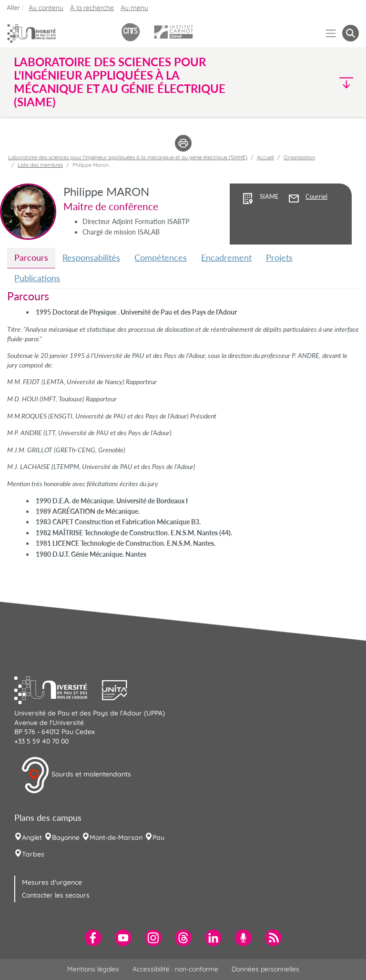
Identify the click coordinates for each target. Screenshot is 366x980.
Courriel (316, 197)
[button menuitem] (351, 33)
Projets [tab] (279, 257)
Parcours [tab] (31, 257)
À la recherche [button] (92, 8)
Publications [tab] (37, 278)
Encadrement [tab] (226, 257)
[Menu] (331, 33)
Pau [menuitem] (158, 837)
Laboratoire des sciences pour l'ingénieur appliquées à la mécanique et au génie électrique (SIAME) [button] (120, 82)
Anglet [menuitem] (32, 837)
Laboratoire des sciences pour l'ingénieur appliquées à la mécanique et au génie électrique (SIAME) (128, 157)
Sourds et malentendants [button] (76, 775)
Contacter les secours (56, 895)
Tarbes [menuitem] (33, 854)
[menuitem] (93, 938)
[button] (317, 82)
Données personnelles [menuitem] (265, 969)
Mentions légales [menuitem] (93, 969)
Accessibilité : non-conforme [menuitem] (175, 969)
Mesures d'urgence (52, 882)
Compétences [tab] (161, 257)
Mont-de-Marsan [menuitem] (116, 837)
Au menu (134, 8)
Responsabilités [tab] (91, 257)
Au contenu (46, 8)
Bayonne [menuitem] (66, 837)
